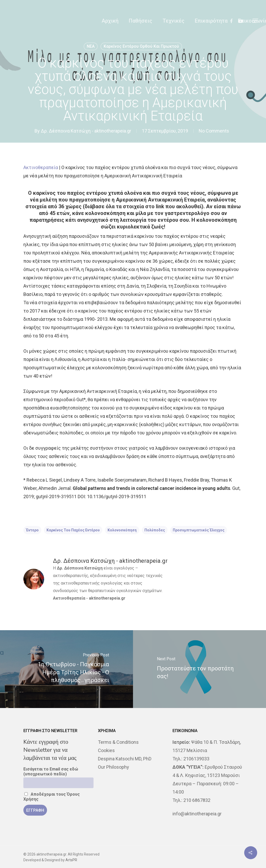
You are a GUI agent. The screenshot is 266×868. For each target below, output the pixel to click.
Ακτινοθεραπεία (41, 167)
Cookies (106, 750)
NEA (91, 46)
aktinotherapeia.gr (107, 598)
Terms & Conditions (118, 742)
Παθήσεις (141, 21)
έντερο (32, 530)
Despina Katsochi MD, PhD (125, 759)
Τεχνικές (174, 21)
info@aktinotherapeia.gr (197, 814)
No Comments (214, 131)
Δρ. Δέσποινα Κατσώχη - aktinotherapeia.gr (86, 131)
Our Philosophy (114, 767)
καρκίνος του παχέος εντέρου (73, 530)
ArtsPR (71, 860)
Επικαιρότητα (211, 21)
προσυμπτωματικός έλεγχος (199, 530)
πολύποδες (155, 530)
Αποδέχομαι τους (52, 797)
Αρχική (110, 21)
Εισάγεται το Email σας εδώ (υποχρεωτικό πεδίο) (51, 772)
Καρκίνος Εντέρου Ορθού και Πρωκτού (141, 46)
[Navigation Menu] (256, 21)
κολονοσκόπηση (122, 530)
